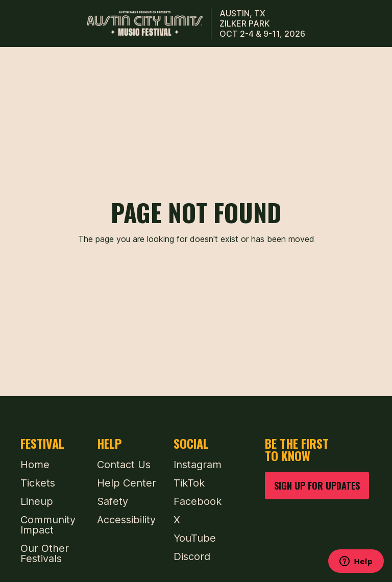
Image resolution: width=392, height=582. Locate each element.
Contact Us (124, 465)
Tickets (38, 483)
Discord (192, 556)
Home (35, 465)
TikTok (189, 483)
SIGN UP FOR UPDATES (317, 485)
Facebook (198, 501)
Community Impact (48, 525)
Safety (113, 501)
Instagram (198, 465)
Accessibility (126, 520)
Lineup (37, 501)
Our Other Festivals (45, 553)
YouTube (195, 538)
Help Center (127, 483)
